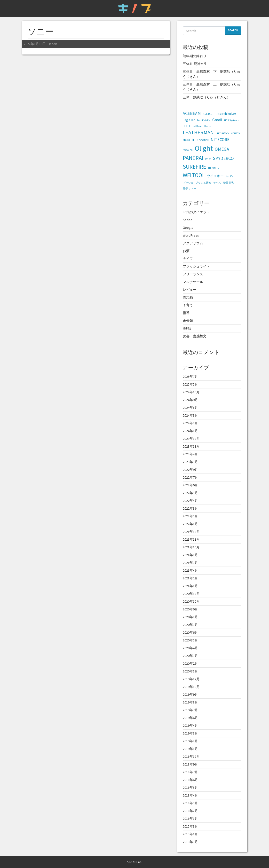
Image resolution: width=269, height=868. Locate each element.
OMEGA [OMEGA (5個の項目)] (222, 149)
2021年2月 (190, 578)
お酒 (186, 251)
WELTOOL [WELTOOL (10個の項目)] (194, 175)
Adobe (188, 220)
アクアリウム (193, 243)
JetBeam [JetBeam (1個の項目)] (198, 126)
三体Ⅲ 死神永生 (195, 64)
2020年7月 (190, 625)
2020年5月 (190, 640)
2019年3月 (190, 733)
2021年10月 (191, 547)
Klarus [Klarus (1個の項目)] (208, 126)
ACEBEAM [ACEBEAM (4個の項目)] (192, 113)
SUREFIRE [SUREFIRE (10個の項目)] (194, 167)
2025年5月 (190, 384)
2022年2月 (190, 516)
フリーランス (193, 274)
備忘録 (188, 297)
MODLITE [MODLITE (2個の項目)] (189, 140)
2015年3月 (190, 826)
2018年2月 (190, 811)
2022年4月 (190, 501)
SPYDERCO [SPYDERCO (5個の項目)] (223, 158)
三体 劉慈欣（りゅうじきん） (206, 97)
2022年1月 (190, 524)
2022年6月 (190, 485)
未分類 (188, 321)
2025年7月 (190, 377)
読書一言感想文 (195, 336)
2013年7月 (190, 842)
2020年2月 (190, 663)
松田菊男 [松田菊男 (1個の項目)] (229, 183)
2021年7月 (190, 563)
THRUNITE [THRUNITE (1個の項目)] (214, 168)
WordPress (191, 235)
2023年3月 (190, 462)
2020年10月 (191, 601)
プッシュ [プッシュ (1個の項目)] (188, 183)
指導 (186, 313)
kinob (53, 44)
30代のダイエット (196, 212)
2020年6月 (190, 632)
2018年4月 (190, 795)
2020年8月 (190, 617)
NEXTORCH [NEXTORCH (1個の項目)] (203, 140)
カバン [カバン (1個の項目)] (230, 176)
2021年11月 (191, 539)
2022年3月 (190, 508)
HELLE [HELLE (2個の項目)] (187, 126)
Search (233, 30)
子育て (188, 305)
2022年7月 (190, 477)
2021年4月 (190, 570)
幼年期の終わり (195, 56)
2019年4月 (190, 726)
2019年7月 (190, 710)
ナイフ (188, 259)
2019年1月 (190, 749)
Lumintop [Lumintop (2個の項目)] (222, 133)
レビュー (190, 290)
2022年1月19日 (34, 44)
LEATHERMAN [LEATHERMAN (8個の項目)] (198, 132)
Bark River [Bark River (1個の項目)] (208, 114)
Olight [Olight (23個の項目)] (204, 148)
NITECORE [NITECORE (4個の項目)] (220, 140)
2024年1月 (190, 431)
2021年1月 (190, 586)
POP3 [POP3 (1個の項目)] (208, 159)
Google (188, 228)
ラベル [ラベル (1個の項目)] (217, 183)
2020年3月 (190, 656)
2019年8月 (190, 702)
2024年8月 (190, 408)
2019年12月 (191, 679)
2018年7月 (190, 772)
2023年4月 (190, 454)
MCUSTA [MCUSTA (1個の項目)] (235, 133)
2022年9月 (190, 470)
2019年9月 (190, 694)
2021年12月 (191, 532)
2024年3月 (190, 415)
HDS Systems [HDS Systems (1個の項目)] (231, 120)
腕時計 (188, 328)
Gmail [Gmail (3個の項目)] (217, 120)
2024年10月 (191, 392)
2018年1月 (190, 819)
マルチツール (193, 282)
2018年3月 (190, 803)
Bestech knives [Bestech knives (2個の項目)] (226, 114)
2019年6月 (190, 718)
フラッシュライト (196, 266)
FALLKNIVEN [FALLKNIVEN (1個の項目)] (204, 120)
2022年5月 (190, 493)
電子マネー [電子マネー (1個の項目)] (189, 189)
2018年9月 (190, 764)
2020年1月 (190, 671)
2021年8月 (190, 555)
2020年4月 (190, 648)
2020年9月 (190, 609)
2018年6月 (190, 780)
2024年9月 (190, 400)
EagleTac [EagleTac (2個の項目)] (189, 120)
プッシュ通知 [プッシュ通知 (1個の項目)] (203, 183)
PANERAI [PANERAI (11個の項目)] (193, 158)
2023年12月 (191, 439)
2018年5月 (190, 788)
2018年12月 (191, 757)
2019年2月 (190, 741)
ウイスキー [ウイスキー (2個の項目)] (215, 176)
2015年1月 (190, 834)
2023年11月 (191, 446)
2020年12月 (191, 594)
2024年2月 (190, 423)
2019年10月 (191, 687)
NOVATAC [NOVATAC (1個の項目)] (188, 150)
